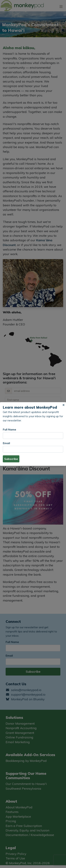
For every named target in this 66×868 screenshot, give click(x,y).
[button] (64, 405)
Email (6, 443)
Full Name (10, 429)
